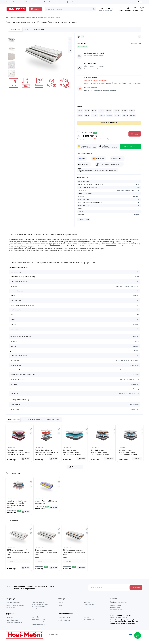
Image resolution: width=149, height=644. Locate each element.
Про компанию (11, 611)
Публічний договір (38, 606)
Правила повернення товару (15, 609)
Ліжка (60, 609)
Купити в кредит (130, 146)
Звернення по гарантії (39, 623)
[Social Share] (139, 37)
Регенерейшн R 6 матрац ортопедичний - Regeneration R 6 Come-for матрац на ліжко (46, 452)
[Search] (94, 9)
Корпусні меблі (89, 608)
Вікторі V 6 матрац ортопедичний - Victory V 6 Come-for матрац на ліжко (72, 452)
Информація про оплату (34, 2)
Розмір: (79, 106)
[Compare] (79, 37)
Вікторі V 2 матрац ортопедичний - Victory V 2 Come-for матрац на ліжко (100, 452)
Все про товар (15, 29)
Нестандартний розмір (109, 123)
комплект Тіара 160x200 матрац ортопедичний (46, 502)
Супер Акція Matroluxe (35, 419)
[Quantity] (79, 134)
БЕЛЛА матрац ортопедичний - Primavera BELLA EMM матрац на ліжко (74, 556)
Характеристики (39, 29)
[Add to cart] (25, 459)
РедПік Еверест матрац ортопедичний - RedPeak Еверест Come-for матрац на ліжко (18, 452)
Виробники (9, 621)
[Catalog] (35, 9)
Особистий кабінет (64, 621)
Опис (27, 29)
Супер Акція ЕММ (53, 419)
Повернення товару (38, 628)
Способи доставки (19, 2)
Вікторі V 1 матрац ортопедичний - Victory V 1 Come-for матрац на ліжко (128, 452)
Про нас (8, 2)
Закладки (87, 621)
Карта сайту (35, 621)
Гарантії (34, 613)
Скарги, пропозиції (38, 626)
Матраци (61, 606)
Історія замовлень (64, 624)
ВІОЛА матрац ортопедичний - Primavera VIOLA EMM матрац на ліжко (46, 556)
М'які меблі (88, 606)
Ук (139, 2)
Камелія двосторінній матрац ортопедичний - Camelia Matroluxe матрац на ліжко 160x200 (17, 504)
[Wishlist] (83, 37)
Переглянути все (84, 219)
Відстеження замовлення (14, 626)
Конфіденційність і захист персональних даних (40, 609)
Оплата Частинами (50, 2)
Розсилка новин (89, 623)
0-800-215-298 (104, 9)
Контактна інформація (66, 2)
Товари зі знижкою (12, 624)
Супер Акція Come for (15, 419)
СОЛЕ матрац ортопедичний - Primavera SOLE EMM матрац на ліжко (18, 556)
